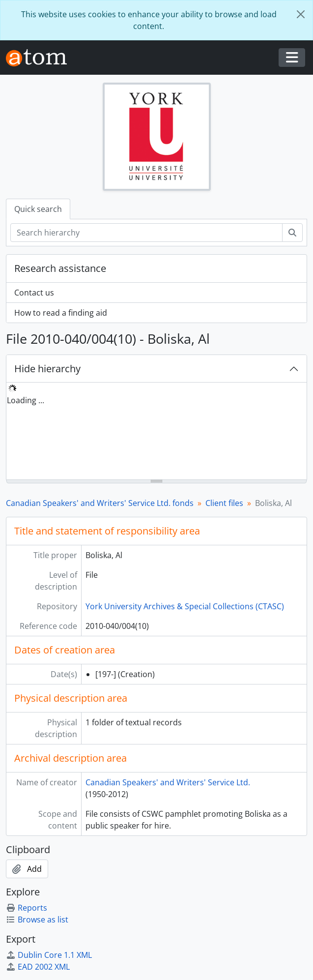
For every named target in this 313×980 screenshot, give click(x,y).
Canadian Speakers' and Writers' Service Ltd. (168, 782)
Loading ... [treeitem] (26, 400)
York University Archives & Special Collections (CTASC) (185, 606)
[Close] (301, 14)
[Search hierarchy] (146, 233)
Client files (224, 503)
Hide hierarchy (47, 369)
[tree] (156, 432)
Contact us (34, 293)
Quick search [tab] (38, 209)
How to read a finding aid (61, 313)
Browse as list (37, 920)
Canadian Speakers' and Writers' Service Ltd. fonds (100, 503)
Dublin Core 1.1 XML (49, 955)
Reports (27, 908)
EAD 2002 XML (38, 967)
